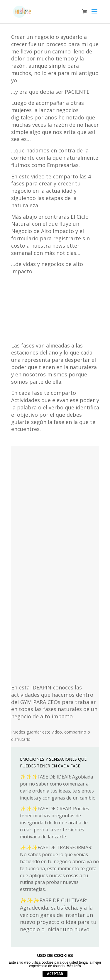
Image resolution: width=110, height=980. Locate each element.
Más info (74, 966)
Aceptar (55, 974)
